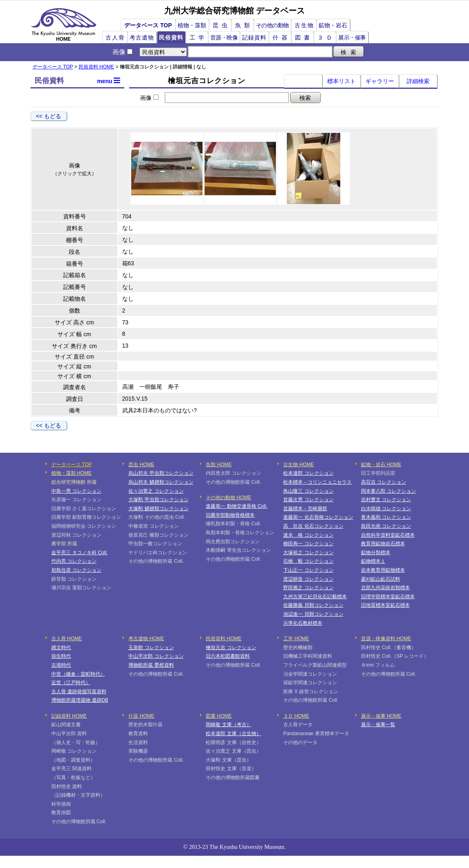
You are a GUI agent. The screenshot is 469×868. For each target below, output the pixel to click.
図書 (304, 37)
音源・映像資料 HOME (386, 639)
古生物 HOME (298, 465)
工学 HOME (296, 639)
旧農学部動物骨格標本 (230, 515)
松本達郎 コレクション (308, 473)
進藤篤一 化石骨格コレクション (318, 517)
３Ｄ (326, 37)
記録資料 (254, 37)
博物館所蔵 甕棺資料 (151, 665)
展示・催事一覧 (378, 725)
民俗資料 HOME (96, 67)
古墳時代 (61, 665)
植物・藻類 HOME (72, 473)
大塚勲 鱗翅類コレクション (158, 509)
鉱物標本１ (373, 561)
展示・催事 (352, 37)
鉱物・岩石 (333, 25)
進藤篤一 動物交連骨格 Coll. (237, 506)
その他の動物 (272, 25)
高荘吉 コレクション (384, 482)
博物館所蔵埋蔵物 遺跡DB (80, 700)
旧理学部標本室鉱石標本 (388, 597)
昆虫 (222, 25)
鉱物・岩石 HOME (381, 465)
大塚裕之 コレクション (308, 553)
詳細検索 (418, 81)
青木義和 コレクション (386, 517)
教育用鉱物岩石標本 (383, 544)
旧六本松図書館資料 (228, 656)
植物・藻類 (192, 25)
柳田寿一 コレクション (308, 544)
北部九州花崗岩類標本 (385, 588)
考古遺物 (142, 37)
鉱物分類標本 (376, 553)
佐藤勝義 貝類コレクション (313, 605)
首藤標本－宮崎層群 (305, 509)
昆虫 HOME (141, 465)
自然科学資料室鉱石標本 (388, 535)
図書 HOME (219, 716)
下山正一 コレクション (308, 570)
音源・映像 (224, 37)
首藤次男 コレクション (308, 500)
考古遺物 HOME (146, 639)
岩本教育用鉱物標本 (383, 570)
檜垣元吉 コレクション (231, 648)
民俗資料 (171, 37)
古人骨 (115, 37)
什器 (282, 37)
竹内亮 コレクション (74, 561)
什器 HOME (141, 716)
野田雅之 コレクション (308, 588)
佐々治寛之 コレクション (156, 491)
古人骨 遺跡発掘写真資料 (79, 692)
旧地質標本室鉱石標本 (385, 605)
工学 (198, 37)
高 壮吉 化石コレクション (313, 526)
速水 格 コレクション (308, 535)
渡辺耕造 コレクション (308, 579)
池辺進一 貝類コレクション (313, 614)
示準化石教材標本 (303, 623)
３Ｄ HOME (296, 716)
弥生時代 (61, 656)
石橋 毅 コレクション (308, 561)
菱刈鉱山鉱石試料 (381, 579)
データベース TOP (148, 25)
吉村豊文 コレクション (386, 500)
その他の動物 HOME (228, 498)
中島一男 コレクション (76, 491)
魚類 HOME (219, 465)
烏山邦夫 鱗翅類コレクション (161, 482)
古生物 (304, 25)
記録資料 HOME (69, 716)
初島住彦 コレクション (76, 570)
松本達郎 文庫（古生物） (233, 734)
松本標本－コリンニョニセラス (317, 482)
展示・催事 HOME (381, 716)
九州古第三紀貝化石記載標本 (315, 597)
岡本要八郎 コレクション (389, 491)
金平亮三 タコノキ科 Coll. (80, 553)
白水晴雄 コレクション (386, 509)
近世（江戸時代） (71, 683)
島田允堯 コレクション (386, 526)
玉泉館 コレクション (151, 648)
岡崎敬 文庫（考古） (228, 725)
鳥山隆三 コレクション (308, 491)
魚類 (244, 25)
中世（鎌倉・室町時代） (78, 674)
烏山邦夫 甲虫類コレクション (161, 473)
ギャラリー (380, 81)
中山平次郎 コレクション (156, 656)
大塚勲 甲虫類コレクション (158, 500)
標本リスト (341, 81)
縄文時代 (61, 648)
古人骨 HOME (67, 639)
